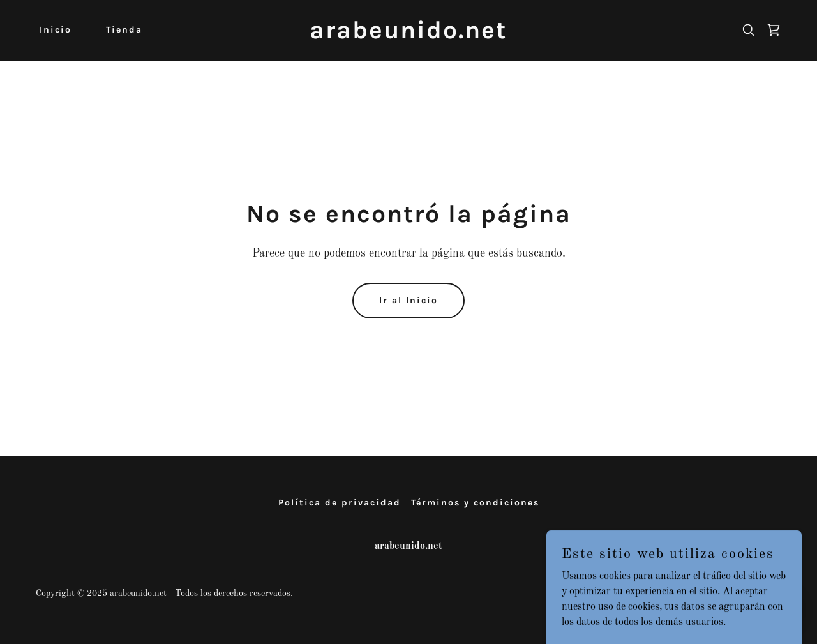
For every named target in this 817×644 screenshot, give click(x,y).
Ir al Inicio (408, 300)
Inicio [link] (56, 30)
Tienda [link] (124, 30)
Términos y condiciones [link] (475, 503)
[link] (409, 36)
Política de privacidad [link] (340, 503)
